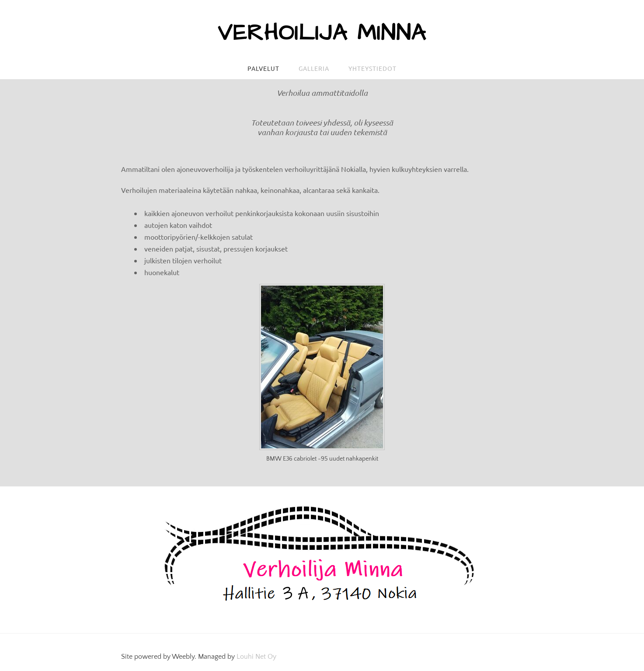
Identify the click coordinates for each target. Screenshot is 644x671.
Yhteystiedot (372, 68)
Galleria (314, 68)
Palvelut (263, 68)
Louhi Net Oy (256, 657)
